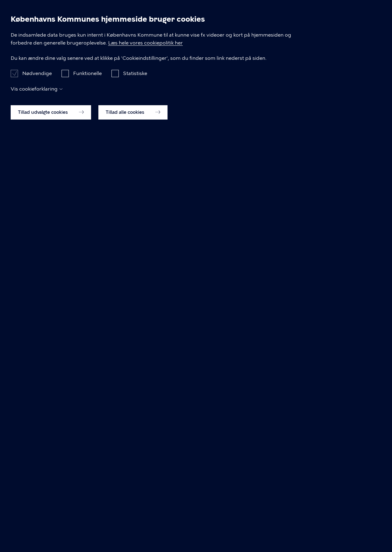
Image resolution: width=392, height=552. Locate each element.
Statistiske (135, 497)
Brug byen (249, 27)
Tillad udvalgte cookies (51, 536)
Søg (373, 27)
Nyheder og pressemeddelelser (72, 63)
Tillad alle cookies (133, 536)
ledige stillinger (191, 174)
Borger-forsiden (136, 145)
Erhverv (209, 27)
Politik (285, 27)
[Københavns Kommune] (34, 41)
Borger (175, 27)
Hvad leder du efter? (115, 230)
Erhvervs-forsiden (189, 145)
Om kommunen (329, 27)
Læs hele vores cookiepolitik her (194, 459)
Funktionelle (87, 497)
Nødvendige (37, 497)
